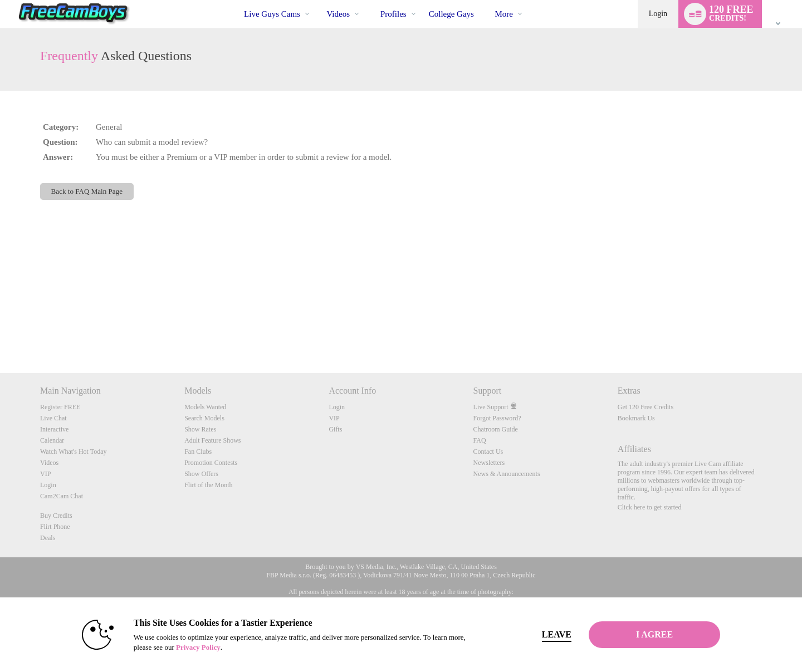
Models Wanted (205, 407)
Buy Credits (56, 516)
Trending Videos (317, 0)
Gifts (335, 429)
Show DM (0, 332)
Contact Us (488, 452)
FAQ (480, 440)
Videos (338, 14)
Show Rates (200, 429)
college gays (451, 14)
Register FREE (60, 407)
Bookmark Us (636, 418)
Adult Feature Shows (212, 440)
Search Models (204, 418)
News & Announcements (507, 474)
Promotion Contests (211, 463)
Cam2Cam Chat (62, 496)
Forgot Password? (497, 418)
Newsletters (489, 463)
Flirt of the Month (208, 485)
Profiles (393, 14)
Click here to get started (650, 507)
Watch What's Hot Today (74, 452)
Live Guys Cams (272, 14)
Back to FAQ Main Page (87, 191)
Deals (48, 538)
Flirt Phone (55, 527)
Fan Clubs (198, 452)
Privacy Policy (198, 647)
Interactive (54, 429)
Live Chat (53, 418)
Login (658, 14)
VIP (45, 474)
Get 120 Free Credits (645, 407)
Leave (557, 634)
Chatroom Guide (496, 429)
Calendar (52, 440)
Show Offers (201, 474)
